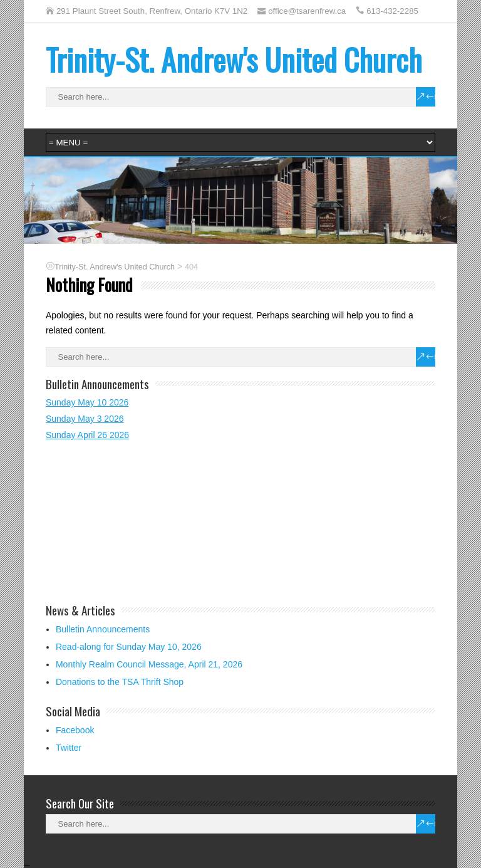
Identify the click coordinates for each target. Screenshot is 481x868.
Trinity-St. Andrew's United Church (234, 59)
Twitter (69, 748)
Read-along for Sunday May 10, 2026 (129, 647)
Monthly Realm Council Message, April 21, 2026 (149, 664)
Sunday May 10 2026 (87, 402)
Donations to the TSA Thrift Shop (120, 682)
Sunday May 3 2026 (85, 419)
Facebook (75, 730)
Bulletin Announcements (103, 629)
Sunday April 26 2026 (87, 435)
